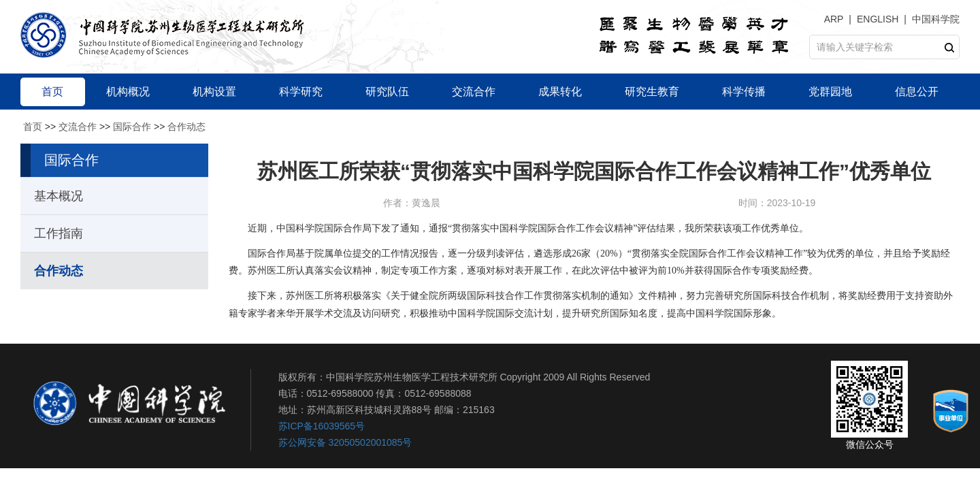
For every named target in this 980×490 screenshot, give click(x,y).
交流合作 (78, 127)
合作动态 (186, 127)
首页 (33, 127)
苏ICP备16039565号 (322, 426)
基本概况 (59, 196)
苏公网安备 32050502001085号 (345, 442)
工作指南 (59, 233)
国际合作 (132, 127)
